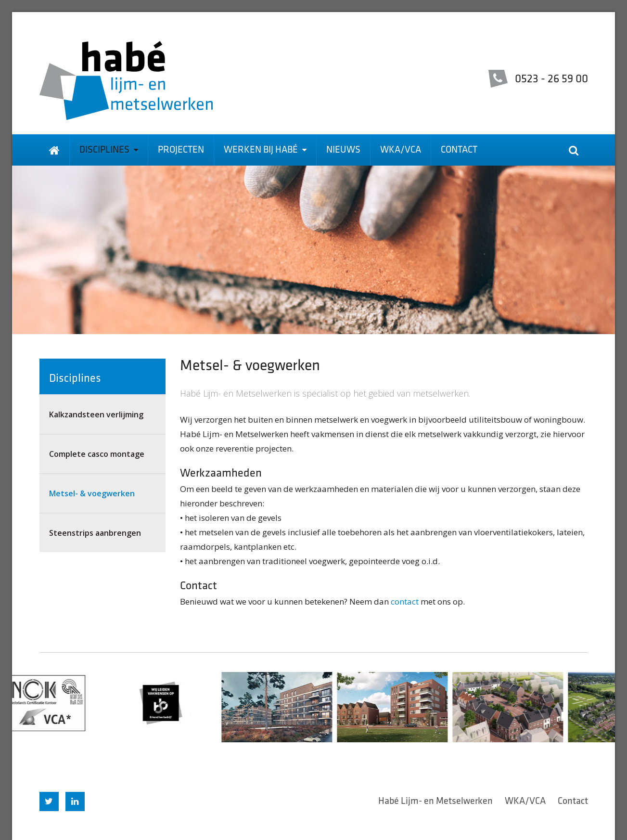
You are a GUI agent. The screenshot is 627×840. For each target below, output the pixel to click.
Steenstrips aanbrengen (95, 533)
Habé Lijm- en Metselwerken (435, 801)
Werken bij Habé (265, 150)
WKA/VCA (401, 150)
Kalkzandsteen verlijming (96, 414)
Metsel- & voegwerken (92, 493)
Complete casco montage (97, 454)
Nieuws (343, 150)
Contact (459, 150)
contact (405, 601)
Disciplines (109, 150)
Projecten (181, 150)
